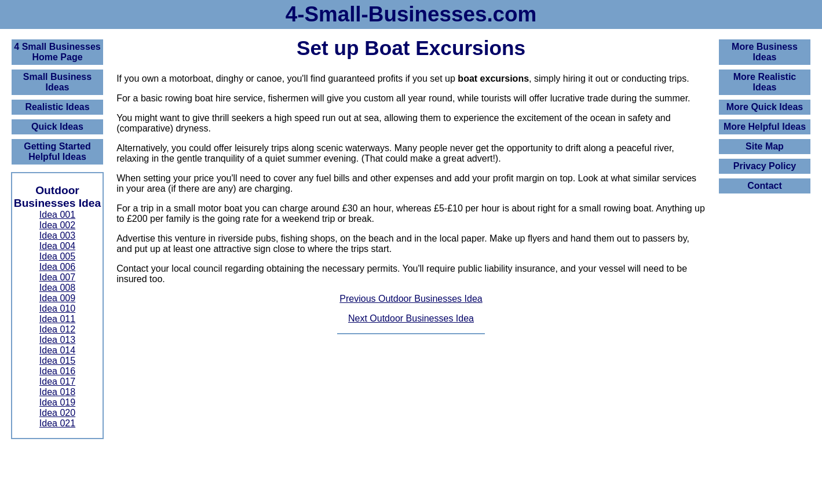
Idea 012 (57, 329)
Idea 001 (57, 215)
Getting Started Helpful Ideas (57, 151)
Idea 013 (57, 340)
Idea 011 (57, 319)
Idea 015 (57, 361)
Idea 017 (57, 381)
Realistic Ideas (57, 107)
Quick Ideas (57, 127)
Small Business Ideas (57, 82)
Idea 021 (57, 423)
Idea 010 (57, 308)
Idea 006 (57, 267)
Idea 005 (57, 256)
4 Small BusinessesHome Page (57, 52)
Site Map (765, 146)
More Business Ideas (765, 52)
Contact (765, 186)
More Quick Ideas (765, 107)
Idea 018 (57, 392)
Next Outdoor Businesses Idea (411, 318)
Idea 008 (57, 288)
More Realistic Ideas (765, 82)
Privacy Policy (765, 166)
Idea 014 (57, 350)
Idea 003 (57, 235)
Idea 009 (57, 298)
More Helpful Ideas (765, 127)
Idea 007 (57, 277)
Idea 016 (57, 371)
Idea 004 (57, 246)
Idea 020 (57, 413)
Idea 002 (57, 225)
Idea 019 (57, 402)
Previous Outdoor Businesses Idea (411, 299)
